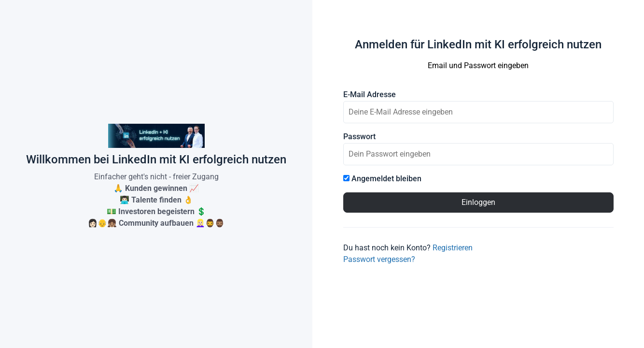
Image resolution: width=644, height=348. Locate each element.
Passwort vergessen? (379, 259)
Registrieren (453, 248)
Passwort (359, 137)
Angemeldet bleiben (382, 179)
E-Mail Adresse (370, 95)
